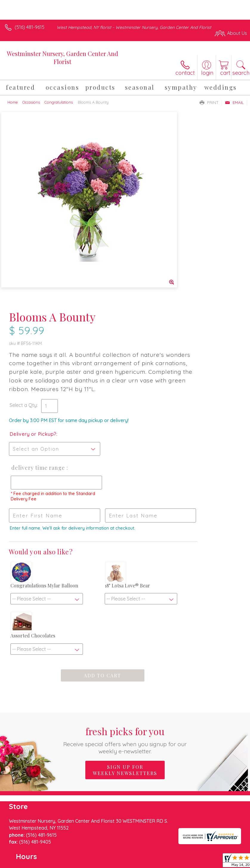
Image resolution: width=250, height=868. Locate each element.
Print (209, 102)
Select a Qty (142, 231)
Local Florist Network (100, 861)
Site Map (137, 861)
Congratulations (59, 102)
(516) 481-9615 (30, 27)
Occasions (31, 102)
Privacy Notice (58, 861)
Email (234, 102)
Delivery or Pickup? (152, 266)
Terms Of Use (22, 861)
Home (13, 102)
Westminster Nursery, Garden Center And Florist (62, 57)
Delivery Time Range (147, 306)
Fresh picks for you (125, 601)
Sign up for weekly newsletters (125, 631)
